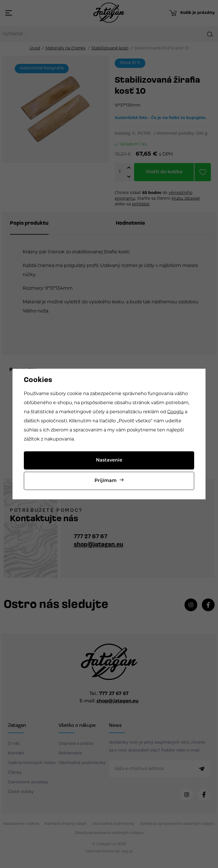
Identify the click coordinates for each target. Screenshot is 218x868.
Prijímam (106, 481)
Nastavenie (109, 460)
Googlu (175, 412)
